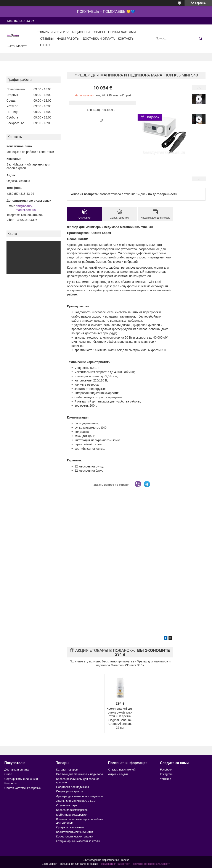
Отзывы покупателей (122, 770)
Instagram (166, 774)
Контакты (126, 39)
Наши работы (68, 39)
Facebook (166, 770)
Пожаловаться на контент (114, 864)
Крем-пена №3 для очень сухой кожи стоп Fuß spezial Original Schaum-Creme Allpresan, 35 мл (120, 718)
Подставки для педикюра (73, 787)
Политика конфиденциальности (151, 864)
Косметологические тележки (75, 836)
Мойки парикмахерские (71, 815)
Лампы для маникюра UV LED (76, 801)
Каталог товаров (67, 770)
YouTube (166, 779)
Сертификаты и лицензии (21, 779)
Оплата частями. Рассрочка (22, 788)
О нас (45, 45)
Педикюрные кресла (70, 791)
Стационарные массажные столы (78, 841)
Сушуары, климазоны (70, 827)
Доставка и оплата (99, 39)
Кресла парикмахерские (72, 810)
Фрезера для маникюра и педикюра (79, 796)
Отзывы (47, 39)
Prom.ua (124, 860)
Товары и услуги (51, 32)
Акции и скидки (118, 774)
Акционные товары (88, 32)
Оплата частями (122, 32)
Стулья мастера (67, 805)
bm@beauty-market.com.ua (26, 208)
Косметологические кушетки (75, 832)
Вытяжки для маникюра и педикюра (80, 774)
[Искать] (201, 39)
